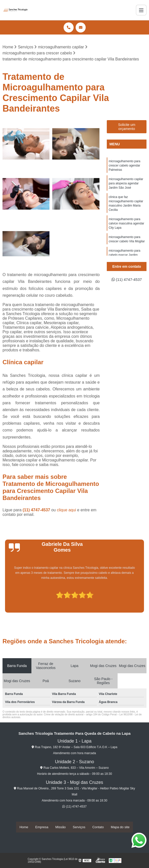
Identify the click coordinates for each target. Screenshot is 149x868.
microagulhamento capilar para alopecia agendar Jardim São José (126, 185)
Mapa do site (120, 827)
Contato (98, 827)
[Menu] (141, 10)
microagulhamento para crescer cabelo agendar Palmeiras (124, 166)
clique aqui (66, 510)
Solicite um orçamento (127, 127)
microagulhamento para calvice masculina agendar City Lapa (126, 226)
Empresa (42, 827)
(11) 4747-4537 (37, 510)
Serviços (79, 827)
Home (24, 827)
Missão (60, 827)
